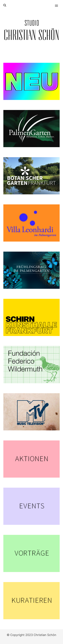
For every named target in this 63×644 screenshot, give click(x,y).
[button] (58, 4)
